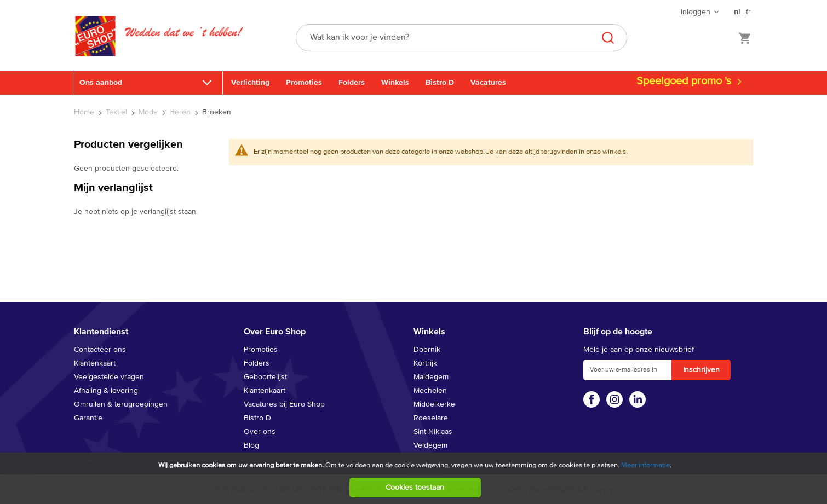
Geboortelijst (265, 377)
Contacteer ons (100, 350)
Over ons (260, 432)
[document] (415, 478)
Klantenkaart (95, 363)
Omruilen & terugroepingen (121, 404)
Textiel (117, 112)
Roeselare (431, 418)
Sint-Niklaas (433, 432)
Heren (181, 112)
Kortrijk (425, 363)
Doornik (427, 350)
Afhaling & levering (106, 391)
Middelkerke (434, 404)
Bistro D (440, 83)
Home (85, 112)
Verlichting (250, 83)
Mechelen (430, 391)
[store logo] (95, 48)
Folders (352, 83)
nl (737, 12)
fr (748, 12)
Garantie (88, 418)
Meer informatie (645, 465)
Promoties (304, 83)
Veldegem (430, 445)
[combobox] (461, 38)
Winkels (395, 83)
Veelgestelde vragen (109, 377)
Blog (251, 445)
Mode (149, 112)
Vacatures (488, 83)
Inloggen (696, 12)
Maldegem (431, 377)
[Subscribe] (701, 370)
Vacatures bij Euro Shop (284, 404)
